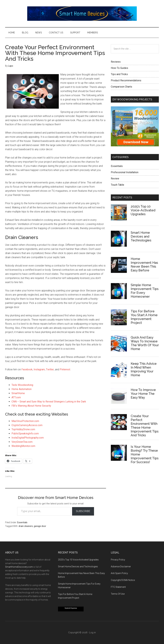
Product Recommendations (126, 80)
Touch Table (117, 185)
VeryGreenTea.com (22, 442)
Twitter (50, 369)
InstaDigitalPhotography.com (28, 438)
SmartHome (18, 393)
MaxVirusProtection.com (25, 421)
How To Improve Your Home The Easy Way (143, 394)
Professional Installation (125, 172)
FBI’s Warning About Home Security (31, 406)
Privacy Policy (118, 560)
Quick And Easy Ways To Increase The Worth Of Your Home (145, 343)
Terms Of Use (118, 594)
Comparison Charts (121, 87)
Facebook (27, 369)
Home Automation (22, 389)
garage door (40, 526)
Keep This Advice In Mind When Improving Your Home (144, 369)
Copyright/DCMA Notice (123, 580)
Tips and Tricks (119, 74)
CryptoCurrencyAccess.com (27, 425)
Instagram (39, 369)
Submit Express (71, 608)
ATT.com (16, 397)
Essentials (22, 522)
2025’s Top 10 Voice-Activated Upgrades (143, 210)
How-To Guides (119, 68)
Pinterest (65, 369)
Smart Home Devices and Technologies (141, 236)
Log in (92, 632)
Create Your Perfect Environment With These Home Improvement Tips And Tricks (145, 426)
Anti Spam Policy (119, 573)
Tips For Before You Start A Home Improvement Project (144, 317)
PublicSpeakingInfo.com (25, 434)
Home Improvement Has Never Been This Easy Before (144, 265)
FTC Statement (118, 587)
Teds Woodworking (22, 385)
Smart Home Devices (82, 14)
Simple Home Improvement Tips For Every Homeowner (145, 291)
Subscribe (83, 511)
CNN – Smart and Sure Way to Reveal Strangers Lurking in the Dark (49, 402)
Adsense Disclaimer (121, 567)
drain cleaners (26, 526)
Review (115, 179)
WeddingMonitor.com (23, 446)
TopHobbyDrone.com (23, 429)
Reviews (116, 62)
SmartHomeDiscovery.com (19, 567)
